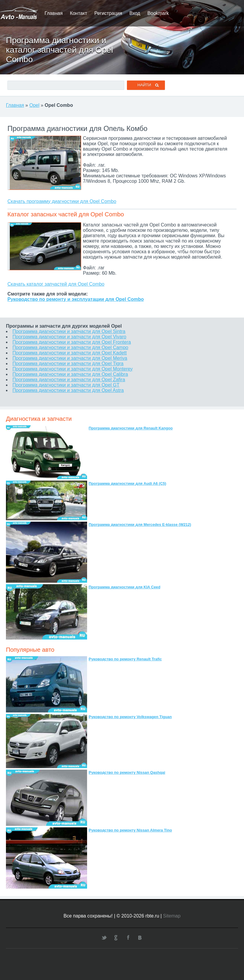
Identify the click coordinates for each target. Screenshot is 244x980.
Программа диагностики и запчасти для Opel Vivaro (69, 337)
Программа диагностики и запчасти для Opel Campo (70, 347)
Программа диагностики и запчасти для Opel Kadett (70, 353)
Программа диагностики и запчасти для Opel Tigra (68, 364)
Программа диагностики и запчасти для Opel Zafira (69, 380)
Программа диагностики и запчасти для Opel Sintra (69, 331)
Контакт (78, 13)
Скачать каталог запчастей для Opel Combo (56, 284)
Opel (34, 105)
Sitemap (172, 916)
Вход (135, 13)
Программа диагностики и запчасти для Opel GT (66, 385)
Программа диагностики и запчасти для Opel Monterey (73, 369)
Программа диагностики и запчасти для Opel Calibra (70, 374)
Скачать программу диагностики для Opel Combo (62, 201)
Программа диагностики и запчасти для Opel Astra (68, 390)
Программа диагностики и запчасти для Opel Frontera (72, 342)
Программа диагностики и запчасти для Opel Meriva (70, 358)
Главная (54, 13)
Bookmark (158, 13)
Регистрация (108, 13)
